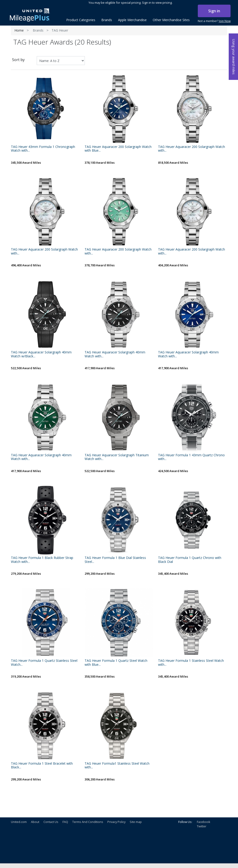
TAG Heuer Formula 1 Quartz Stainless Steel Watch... (44, 663)
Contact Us (51, 822)
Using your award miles (234, 57)
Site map (136, 822)
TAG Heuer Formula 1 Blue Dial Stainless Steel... (115, 560)
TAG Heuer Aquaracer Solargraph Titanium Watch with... (117, 457)
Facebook (204, 822)
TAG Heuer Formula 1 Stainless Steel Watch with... (191, 663)
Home (19, 30)
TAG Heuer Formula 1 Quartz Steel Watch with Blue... (116, 663)
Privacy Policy (116, 822)
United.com (19, 822)
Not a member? (214, 21)
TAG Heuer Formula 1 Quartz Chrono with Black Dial (190, 560)
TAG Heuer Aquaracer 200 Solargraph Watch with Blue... (118, 149)
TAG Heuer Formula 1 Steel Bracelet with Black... (42, 766)
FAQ (65, 822)
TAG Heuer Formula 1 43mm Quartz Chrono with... (191, 457)
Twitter (202, 826)
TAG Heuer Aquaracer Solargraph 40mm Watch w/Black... (41, 354)
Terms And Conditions (88, 822)
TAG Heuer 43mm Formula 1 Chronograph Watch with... (43, 149)
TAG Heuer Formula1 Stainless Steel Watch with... (117, 766)
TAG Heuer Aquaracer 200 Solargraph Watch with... (192, 149)
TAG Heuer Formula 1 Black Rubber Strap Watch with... (42, 560)
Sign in (214, 11)
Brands (38, 30)
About (35, 822)
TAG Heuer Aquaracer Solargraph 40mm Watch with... (115, 354)
